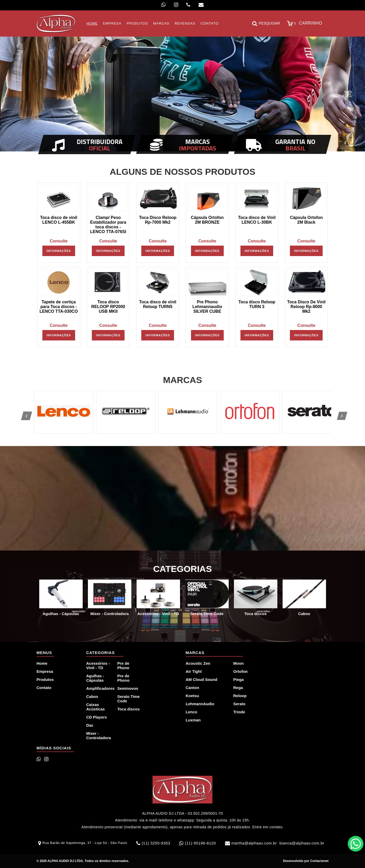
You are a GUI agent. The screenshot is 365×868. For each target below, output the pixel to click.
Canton (193, 688)
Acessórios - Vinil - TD (98, 666)
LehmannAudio (200, 704)
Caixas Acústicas (96, 707)
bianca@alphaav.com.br (302, 843)
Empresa (45, 671)
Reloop (240, 696)
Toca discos (128, 709)
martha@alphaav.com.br (254, 843)
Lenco (192, 712)
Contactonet (319, 861)
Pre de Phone (123, 666)
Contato (44, 688)
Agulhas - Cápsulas (95, 678)
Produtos (45, 679)
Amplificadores (99, 688)
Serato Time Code (128, 699)
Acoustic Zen (198, 663)
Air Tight (194, 671)
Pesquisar (266, 24)
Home (42, 663)
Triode (239, 712)
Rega (238, 688)
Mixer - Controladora (99, 736)
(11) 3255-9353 (156, 843)
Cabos (92, 696)
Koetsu (192, 696)
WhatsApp (356, 844)
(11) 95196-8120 (200, 843)
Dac (90, 725)
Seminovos (128, 688)
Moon (239, 663)
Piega (239, 679)
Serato (240, 704)
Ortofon (241, 671)
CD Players (97, 717)
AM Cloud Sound (202, 679)
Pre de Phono (123, 678)
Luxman (193, 720)
